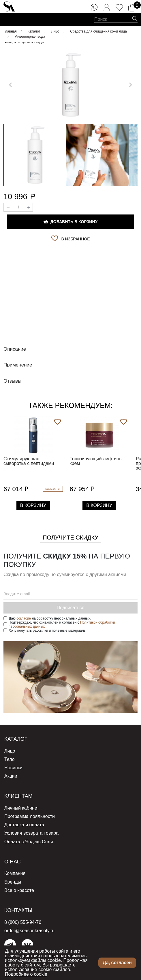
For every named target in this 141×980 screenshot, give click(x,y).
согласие (24, 618)
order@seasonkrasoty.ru (29, 931)
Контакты (18, 910)
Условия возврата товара (31, 833)
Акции (11, 776)
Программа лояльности (30, 816)
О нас (13, 862)
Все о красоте (19, 890)
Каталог (16, 739)
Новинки (13, 768)
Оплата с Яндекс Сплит (30, 842)
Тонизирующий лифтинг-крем (96, 461)
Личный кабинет (22, 808)
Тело (10, 759)
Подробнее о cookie (26, 974)
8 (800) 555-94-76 (23, 922)
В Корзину (33, 505)
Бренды (13, 882)
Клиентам (18, 796)
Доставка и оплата (24, 825)
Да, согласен (117, 963)
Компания (15, 873)
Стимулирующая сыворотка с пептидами (29, 461)
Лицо (10, 751)
